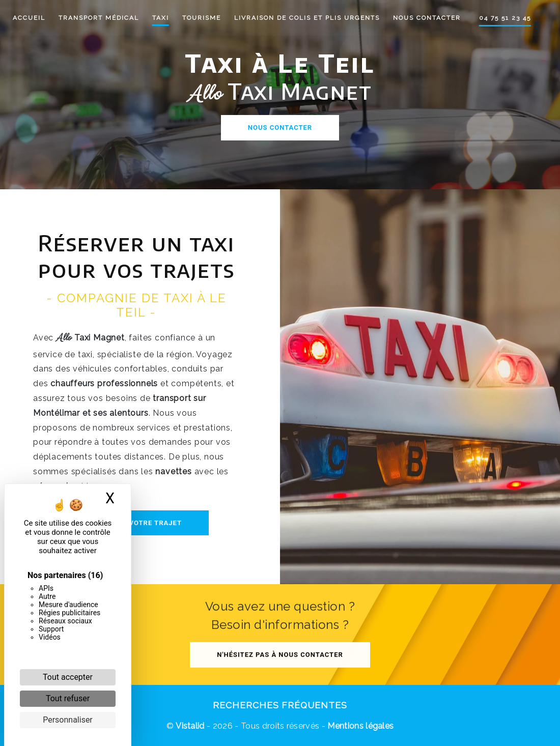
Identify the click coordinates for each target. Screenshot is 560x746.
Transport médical (104, 18)
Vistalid (190, 726)
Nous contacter (432, 18)
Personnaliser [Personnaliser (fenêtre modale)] (68, 720)
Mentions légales (359, 726)
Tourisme (207, 18)
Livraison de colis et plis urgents (313, 18)
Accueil (35, 18)
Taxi (166, 18)
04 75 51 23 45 (511, 18)
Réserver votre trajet (136, 523)
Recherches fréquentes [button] (280, 705)
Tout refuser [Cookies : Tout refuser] (68, 698)
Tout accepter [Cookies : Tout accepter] (68, 677)
